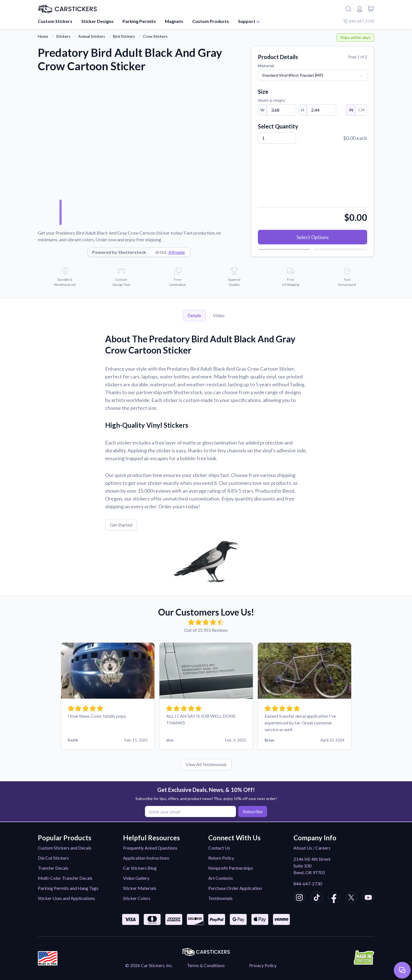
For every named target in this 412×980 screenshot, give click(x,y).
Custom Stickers (55, 21)
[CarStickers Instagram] (299, 898)
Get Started (121, 525)
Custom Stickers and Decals (65, 848)
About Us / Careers (312, 848)
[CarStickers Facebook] (334, 898)
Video (219, 315)
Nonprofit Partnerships (231, 868)
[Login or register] (360, 9)
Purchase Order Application (235, 888)
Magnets (174, 21)
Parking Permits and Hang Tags (68, 888)
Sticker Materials (140, 888)
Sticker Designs (97, 21)
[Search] (348, 9)
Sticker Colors (137, 898)
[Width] (282, 110)
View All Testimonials (206, 764)
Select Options (313, 237)
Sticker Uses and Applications (66, 898)
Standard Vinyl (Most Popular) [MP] (293, 75)
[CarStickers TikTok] (317, 898)
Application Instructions (146, 858)
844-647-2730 (308, 884)
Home (43, 36)
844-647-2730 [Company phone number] (359, 21)
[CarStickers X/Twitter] (351, 898)
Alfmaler (177, 252)
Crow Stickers (155, 36)
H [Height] (303, 110)
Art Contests (221, 878)
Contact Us (219, 848)
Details (194, 315)
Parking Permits (139, 21)
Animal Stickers (92, 36)
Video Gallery (136, 878)
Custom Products (211, 21)
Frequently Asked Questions (150, 848)
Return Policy (221, 858)
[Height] (322, 110)
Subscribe (252, 811)
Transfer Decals (53, 868)
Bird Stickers (124, 36)
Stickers (63, 36)
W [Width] (262, 110)
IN (351, 110)
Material (266, 66)
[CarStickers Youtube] (368, 898)
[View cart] (371, 9)
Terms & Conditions (206, 965)
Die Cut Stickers (53, 858)
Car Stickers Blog (140, 868)
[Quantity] (277, 138)
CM (361, 110)
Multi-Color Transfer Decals (65, 878)
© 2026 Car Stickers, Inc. (149, 965)
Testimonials (220, 898)
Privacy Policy (263, 965)
